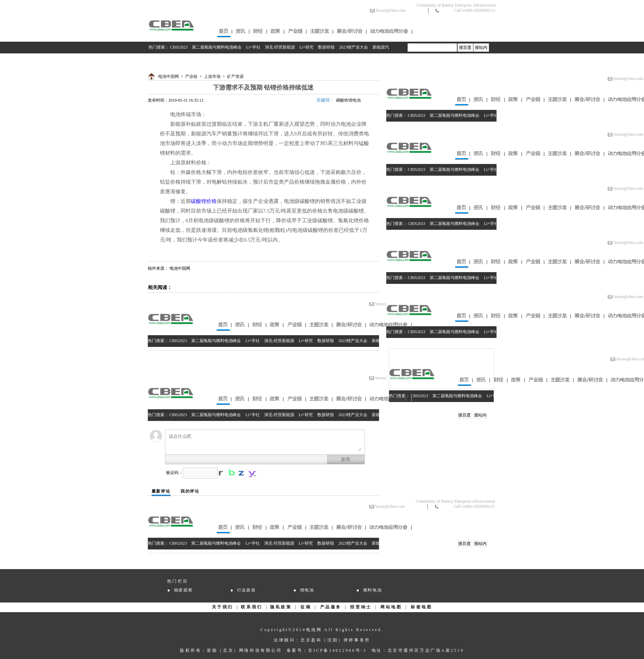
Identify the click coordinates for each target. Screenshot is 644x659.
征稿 (306, 607)
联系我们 (252, 607)
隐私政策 (281, 607)
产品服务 (331, 607)
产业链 (191, 76)
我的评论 (190, 491)
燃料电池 (373, 590)
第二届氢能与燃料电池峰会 (217, 47)
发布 (346, 459)
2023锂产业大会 (354, 47)
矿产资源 (235, 76)
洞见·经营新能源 (280, 47)
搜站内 (481, 48)
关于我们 (223, 607)
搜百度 (465, 48)
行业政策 (247, 590)
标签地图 (421, 607)
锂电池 (307, 590)
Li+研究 (306, 47)
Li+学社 (253, 47)
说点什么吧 (265, 442)
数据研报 (326, 47)
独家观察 (183, 590)
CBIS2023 (179, 47)
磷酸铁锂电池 (348, 100)
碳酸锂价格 (204, 201)
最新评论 (161, 491)
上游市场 (212, 76)
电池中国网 (168, 76)
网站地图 (391, 607)
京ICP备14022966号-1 (337, 650)
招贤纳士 (361, 607)
